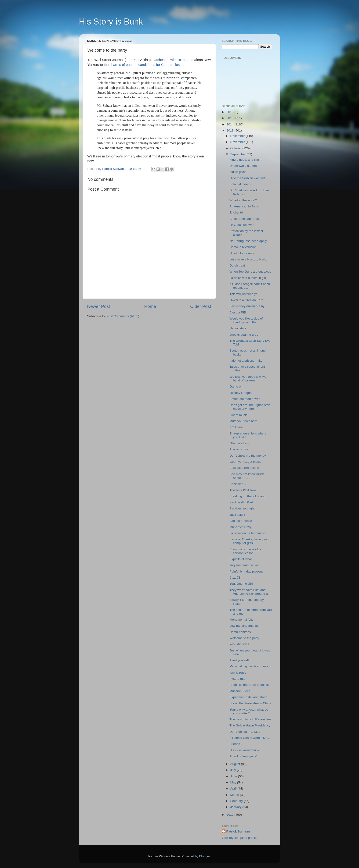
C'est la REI (238, 312)
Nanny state (238, 328)
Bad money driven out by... (248, 306)
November (238, 142)
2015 (230, 118)
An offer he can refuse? (246, 219)
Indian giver (238, 172)
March (235, 795)
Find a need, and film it (245, 160)
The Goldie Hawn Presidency (250, 725)
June (234, 776)
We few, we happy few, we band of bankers (248, 379)
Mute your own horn (243, 421)
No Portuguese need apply (248, 241)
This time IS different (244, 490)
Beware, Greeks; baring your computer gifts (250, 541)
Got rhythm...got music (245, 462)
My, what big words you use (249, 666)
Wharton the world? (243, 200)
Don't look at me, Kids (245, 732)
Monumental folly (241, 620)
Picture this (237, 679)
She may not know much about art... (247, 476)
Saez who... (238, 484)
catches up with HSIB (169, 60)
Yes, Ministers (239, 644)
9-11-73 (235, 578)
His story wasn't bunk (244, 750)
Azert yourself (239, 660)
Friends (235, 744)
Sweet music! (239, 415)
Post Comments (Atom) (123, 316)
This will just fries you (244, 294)
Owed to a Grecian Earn (246, 300)
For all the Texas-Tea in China (250, 703)
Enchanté (236, 212)
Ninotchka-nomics (242, 253)
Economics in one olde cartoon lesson (245, 551)
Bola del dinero (240, 184)
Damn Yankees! (241, 632)
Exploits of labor (241, 559)
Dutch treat (237, 265)
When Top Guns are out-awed (250, 272)
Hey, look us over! (242, 225)
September (239, 154)
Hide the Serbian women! (247, 178)
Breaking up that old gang (247, 496)
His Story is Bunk (111, 22)
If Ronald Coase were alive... (250, 738)
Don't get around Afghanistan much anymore (250, 407)
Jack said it (237, 515)
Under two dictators (243, 166)
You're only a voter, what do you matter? (249, 711)
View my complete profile (239, 838)
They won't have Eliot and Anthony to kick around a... (250, 592)
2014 (230, 124)
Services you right (242, 508)
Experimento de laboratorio (248, 697)
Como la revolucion (243, 247)
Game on (236, 386)
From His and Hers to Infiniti (249, 685)
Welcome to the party (244, 638)
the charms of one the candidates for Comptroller (141, 65)
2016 (230, 112)
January (236, 807)
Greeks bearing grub (244, 335)
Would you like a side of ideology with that (246, 320)
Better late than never (245, 399)
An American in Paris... (245, 206)
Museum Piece (240, 691)
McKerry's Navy (240, 527)
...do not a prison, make (246, 361)
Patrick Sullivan (238, 831)
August (236, 764)
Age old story (239, 449)
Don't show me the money (248, 456)
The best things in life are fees (250, 719)
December (238, 136)
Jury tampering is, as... (245, 565)
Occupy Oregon (241, 393)
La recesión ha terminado (247, 533)
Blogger (205, 856)
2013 (230, 130)
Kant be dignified (241, 502)
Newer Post (99, 306)
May (234, 782)
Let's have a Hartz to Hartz (248, 259)
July (234, 770)
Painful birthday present (246, 571)
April (234, 788)
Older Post (201, 306)
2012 (230, 815)
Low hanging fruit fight (245, 626)
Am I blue (236, 427)
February (237, 801)
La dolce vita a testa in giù (248, 278)
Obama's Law (239, 443)
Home (150, 306)
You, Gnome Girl (241, 584)
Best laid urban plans (244, 468)
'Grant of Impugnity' (243, 756)
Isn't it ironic (238, 673)
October (236, 148)
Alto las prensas (241, 521)
